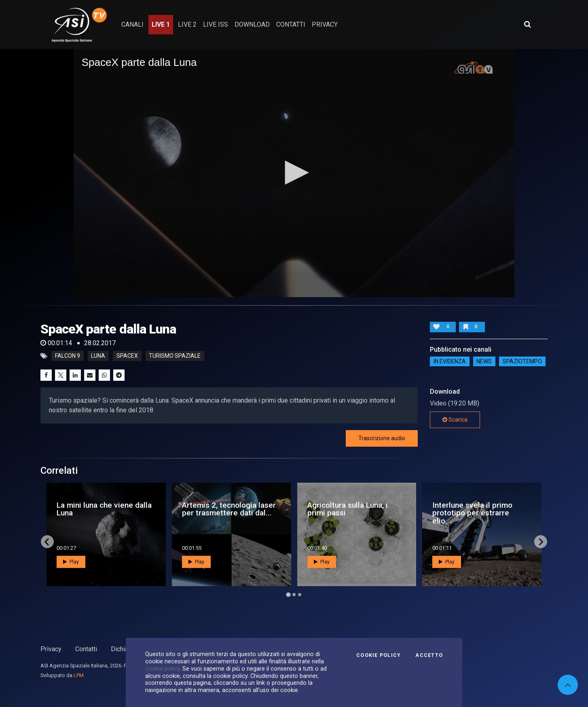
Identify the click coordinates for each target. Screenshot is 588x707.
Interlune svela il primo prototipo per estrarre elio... (472, 513)
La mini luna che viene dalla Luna (104, 509)
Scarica (455, 420)
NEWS (484, 361)
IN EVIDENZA (450, 361)
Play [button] (71, 562)
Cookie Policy (379, 655)
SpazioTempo (522, 361)
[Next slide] (541, 542)
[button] (294, 173)
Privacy (51, 649)
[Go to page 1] (288, 595)
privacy (325, 24)
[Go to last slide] (47, 542)
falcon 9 (68, 356)
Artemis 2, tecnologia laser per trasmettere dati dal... (229, 509)
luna (98, 356)
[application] (294, 173)
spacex (127, 356)
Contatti (86, 649)
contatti (291, 24)
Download (252, 24)
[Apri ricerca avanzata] (527, 24)
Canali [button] (132, 24)
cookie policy (162, 669)
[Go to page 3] (300, 595)
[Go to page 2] (294, 595)
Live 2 (187, 24)
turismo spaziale (175, 356)
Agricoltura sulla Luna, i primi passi (348, 509)
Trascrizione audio (382, 438)
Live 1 (161, 24)
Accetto (429, 655)
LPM (79, 675)
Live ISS (216, 24)
